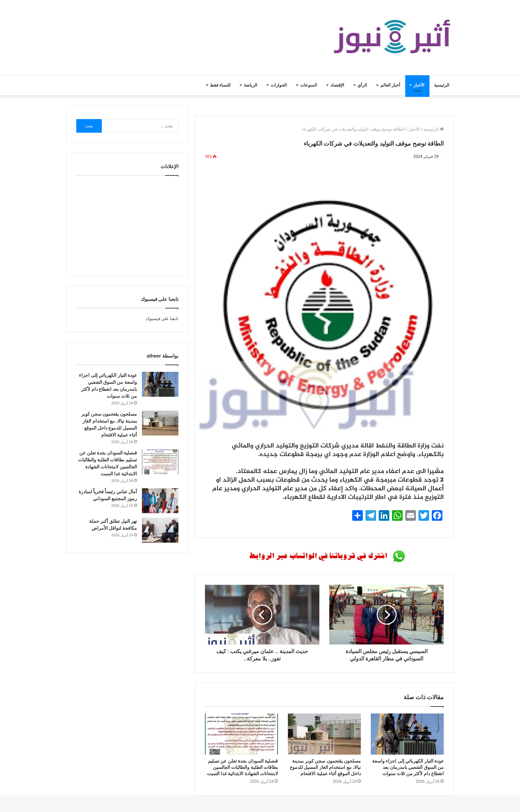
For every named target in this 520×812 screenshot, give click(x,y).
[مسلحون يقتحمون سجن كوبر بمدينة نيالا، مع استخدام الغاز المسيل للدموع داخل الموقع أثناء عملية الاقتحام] (324, 734)
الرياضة (251, 85)
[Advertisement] (127, 224)
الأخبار (419, 85)
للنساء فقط (220, 85)
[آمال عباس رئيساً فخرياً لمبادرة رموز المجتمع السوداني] (160, 501)
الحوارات (279, 85)
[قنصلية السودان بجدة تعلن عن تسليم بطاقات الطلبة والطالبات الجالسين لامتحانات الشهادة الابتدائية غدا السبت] (241, 734)
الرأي (362, 85)
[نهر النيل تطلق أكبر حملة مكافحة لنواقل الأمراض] (160, 530)
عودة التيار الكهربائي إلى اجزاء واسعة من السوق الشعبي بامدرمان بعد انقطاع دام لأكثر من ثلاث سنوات (408, 767)
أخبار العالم (390, 85)
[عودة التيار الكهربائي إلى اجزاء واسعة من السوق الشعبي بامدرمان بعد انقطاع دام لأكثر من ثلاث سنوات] (407, 734)
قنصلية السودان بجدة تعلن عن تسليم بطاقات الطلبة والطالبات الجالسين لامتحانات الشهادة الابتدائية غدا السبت (242, 767)
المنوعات (309, 85)
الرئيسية (442, 85)
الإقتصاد (337, 85)
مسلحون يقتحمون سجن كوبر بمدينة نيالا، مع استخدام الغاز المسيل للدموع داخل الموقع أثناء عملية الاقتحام (325, 767)
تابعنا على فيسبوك (162, 319)
